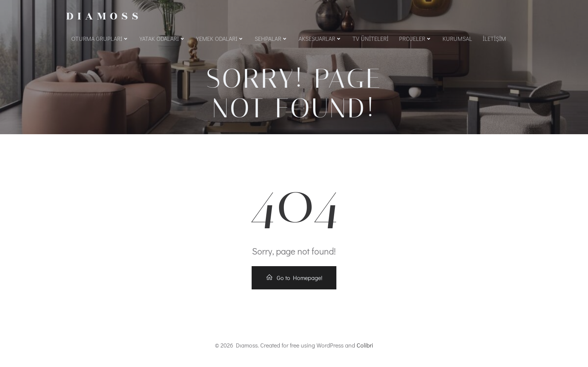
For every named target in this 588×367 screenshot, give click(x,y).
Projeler (415, 38)
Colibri (365, 345)
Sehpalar (271, 38)
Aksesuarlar (320, 38)
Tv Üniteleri (370, 38)
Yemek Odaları (220, 38)
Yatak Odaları (163, 38)
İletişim (494, 38)
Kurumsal (457, 38)
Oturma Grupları (100, 38)
